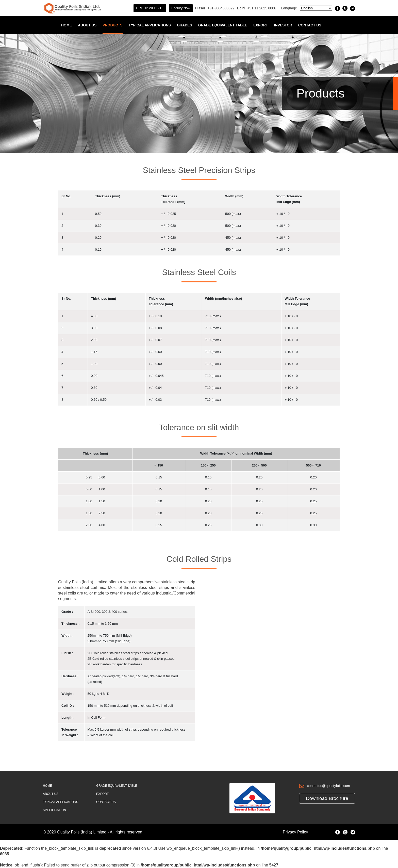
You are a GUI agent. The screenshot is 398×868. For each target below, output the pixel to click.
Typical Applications (150, 25)
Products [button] (113, 25)
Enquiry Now (181, 8)
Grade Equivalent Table (223, 25)
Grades (185, 25)
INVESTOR (283, 25)
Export (261, 25)
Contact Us (310, 25)
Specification (54, 810)
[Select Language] (316, 8)
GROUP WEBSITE (150, 8)
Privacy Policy (295, 832)
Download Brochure (327, 798)
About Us (87, 25)
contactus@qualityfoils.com (328, 786)
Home (67, 25)
